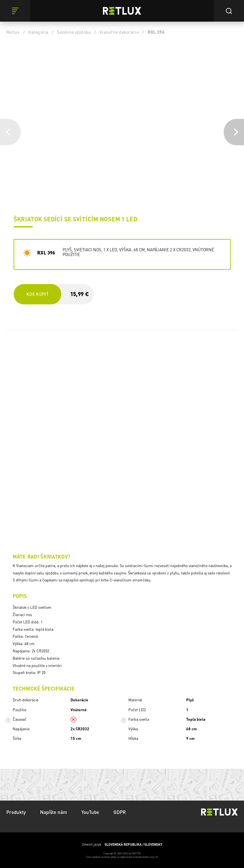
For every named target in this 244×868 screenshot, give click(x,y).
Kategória (38, 32)
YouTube (90, 812)
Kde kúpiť (37, 294)
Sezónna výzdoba (74, 32)
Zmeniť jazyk (122, 844)
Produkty (16, 812)
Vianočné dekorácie (119, 32)
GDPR (120, 812)
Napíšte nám (54, 812)
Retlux (13, 32)
